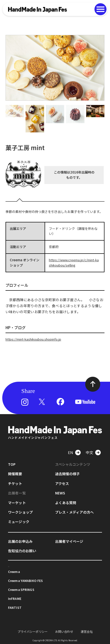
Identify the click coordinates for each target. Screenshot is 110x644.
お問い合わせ (64, 631)
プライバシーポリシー (33, 631)
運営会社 (87, 631)
